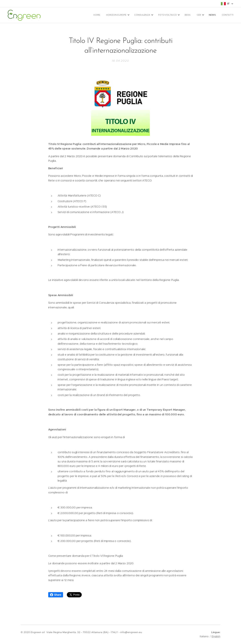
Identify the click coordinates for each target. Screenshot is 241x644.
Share (56, 595)
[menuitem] (185, 15)
